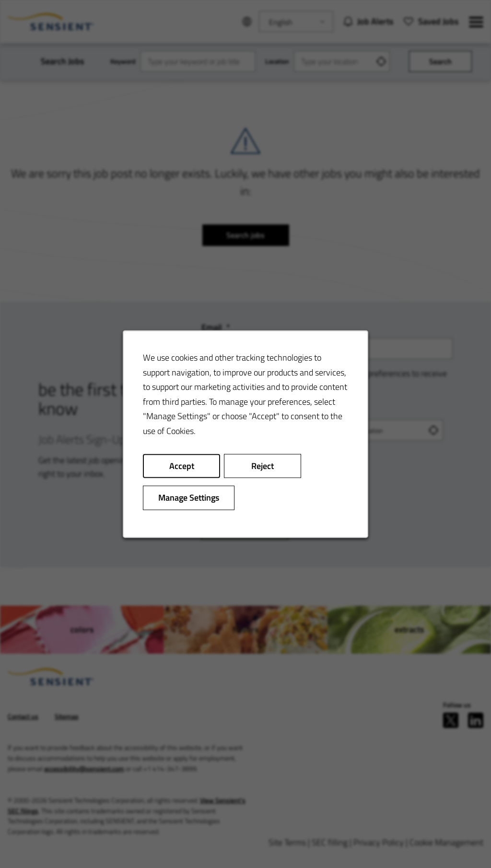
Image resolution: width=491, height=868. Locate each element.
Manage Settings (189, 498)
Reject (263, 465)
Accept (182, 465)
